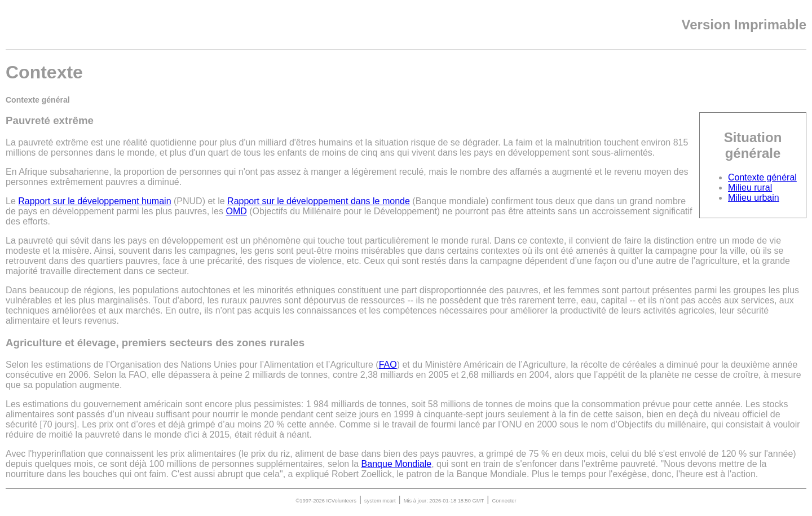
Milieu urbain (754, 198)
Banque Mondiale (397, 464)
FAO (388, 365)
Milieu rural (750, 188)
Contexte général (762, 177)
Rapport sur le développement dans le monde (319, 201)
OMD (236, 211)
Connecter (504, 501)
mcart (389, 501)
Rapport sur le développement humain (94, 201)
